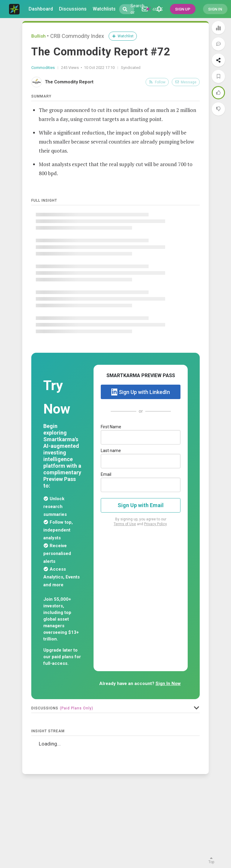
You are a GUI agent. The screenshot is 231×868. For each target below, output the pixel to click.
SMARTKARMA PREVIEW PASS (141, 375)
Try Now (57, 397)
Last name (111, 451)
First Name (111, 427)
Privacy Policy (155, 524)
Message (186, 82)
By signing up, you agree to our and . (141, 522)
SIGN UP (183, 9)
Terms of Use (125, 524)
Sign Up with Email (141, 505)
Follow (157, 82)
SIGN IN (215, 9)
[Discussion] (145, 9)
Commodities (43, 68)
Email (106, 474)
